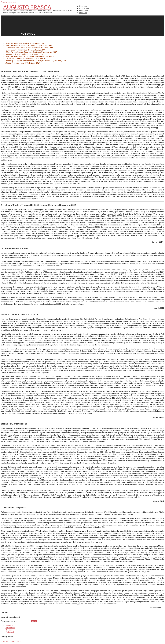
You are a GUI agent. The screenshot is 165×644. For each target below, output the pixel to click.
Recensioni (83, 10)
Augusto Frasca (27, 7)
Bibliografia (84, 8)
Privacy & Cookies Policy (11, 641)
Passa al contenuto (8, 2)
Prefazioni (83, 13)
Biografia (83, 6)
